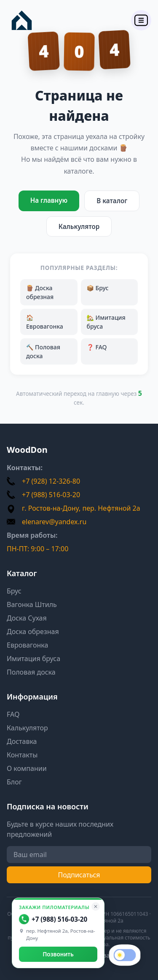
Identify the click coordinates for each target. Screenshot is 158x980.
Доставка (22, 741)
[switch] (125, 955)
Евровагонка (27, 645)
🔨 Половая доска (43, 351)
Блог (14, 782)
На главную (49, 200)
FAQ (13, 714)
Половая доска (31, 672)
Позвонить (58, 954)
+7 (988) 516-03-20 (53, 919)
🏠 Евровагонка (45, 322)
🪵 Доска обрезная (40, 292)
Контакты (22, 755)
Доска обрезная (33, 632)
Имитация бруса (33, 659)
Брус (14, 591)
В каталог (112, 201)
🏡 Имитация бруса (106, 322)
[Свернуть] (96, 906)
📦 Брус (98, 288)
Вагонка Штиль (32, 604)
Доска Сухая (27, 618)
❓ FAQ (97, 347)
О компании (27, 768)
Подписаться (79, 875)
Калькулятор (79, 226)
